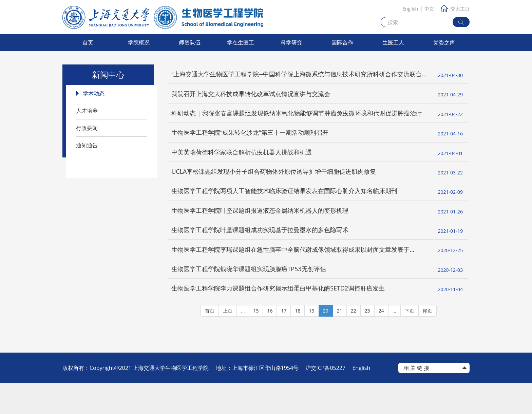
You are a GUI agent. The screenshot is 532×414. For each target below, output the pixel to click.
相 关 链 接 (416, 399)
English (410, 9)
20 (326, 342)
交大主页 (455, 9)
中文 (429, 9)
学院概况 (139, 42)
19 (311, 342)
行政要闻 (87, 128)
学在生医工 (241, 42)
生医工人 (393, 42)
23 (367, 342)
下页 (410, 342)
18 (298, 342)
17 (284, 342)
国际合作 (342, 42)
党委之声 (444, 42)
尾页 (427, 342)
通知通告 (87, 145)
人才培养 (87, 111)
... (243, 342)
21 (340, 342)
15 (256, 342)
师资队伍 (190, 42)
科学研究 (291, 42)
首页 (88, 42)
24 (381, 342)
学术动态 (94, 93)
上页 (228, 342)
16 (270, 342)
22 (354, 342)
